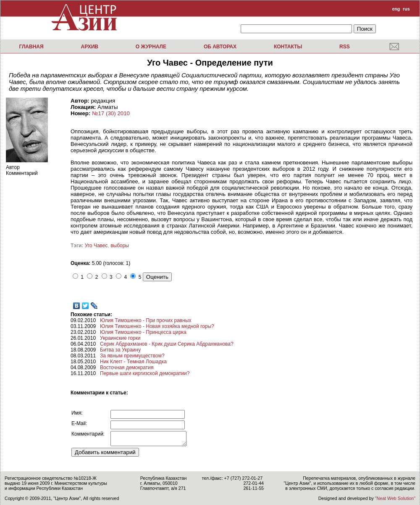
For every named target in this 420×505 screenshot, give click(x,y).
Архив (89, 47)
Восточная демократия (127, 368)
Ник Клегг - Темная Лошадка (133, 362)
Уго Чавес (96, 246)
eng (396, 9)
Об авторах (220, 47)
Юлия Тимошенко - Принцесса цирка (143, 332)
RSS (345, 47)
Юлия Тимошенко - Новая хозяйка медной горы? (157, 326)
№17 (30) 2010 (111, 113)
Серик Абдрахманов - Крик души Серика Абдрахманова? (167, 344)
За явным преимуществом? (132, 356)
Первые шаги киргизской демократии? (145, 373)
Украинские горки (120, 338)
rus (406, 9)
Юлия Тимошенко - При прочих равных (146, 320)
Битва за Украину (120, 350)
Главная (31, 47)
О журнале (151, 47)
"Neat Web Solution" (395, 498)
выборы (120, 246)
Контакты (288, 47)
